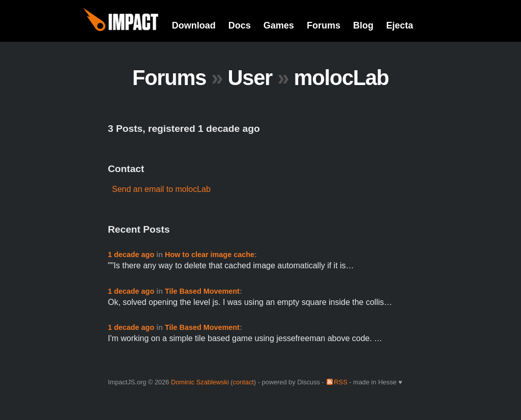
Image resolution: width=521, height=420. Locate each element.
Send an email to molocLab (161, 189)
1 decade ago (131, 255)
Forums (324, 25)
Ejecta (400, 25)
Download (194, 25)
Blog (363, 25)
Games (279, 25)
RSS (340, 382)
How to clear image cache (210, 255)
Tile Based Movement (202, 291)
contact (243, 382)
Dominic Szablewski (200, 382)
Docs (240, 25)
